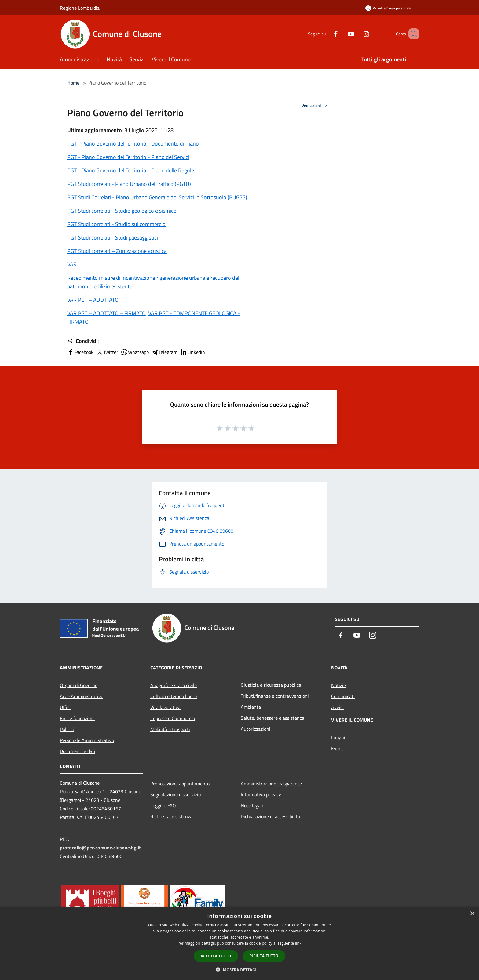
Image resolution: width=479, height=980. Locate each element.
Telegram (164, 352)
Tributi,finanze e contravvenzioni (275, 696)
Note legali (252, 805)
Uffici (65, 707)
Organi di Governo (79, 685)
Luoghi (338, 737)
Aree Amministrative (82, 696)
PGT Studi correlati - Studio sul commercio (116, 224)
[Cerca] (412, 34)
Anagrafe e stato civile (174, 685)
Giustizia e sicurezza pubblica (271, 685)
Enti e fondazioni (77, 718)
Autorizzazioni (256, 729)
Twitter (107, 352)
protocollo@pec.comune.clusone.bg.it (100, 848)
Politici (67, 729)
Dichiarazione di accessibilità (270, 816)
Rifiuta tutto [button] (264, 956)
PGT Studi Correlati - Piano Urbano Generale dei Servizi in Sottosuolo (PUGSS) (157, 197)
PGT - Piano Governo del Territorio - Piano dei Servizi (128, 157)
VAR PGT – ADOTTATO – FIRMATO (106, 313)
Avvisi (337, 707)
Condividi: (83, 341)
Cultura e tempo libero (174, 696)
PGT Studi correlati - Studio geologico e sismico (122, 211)
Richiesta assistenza (171, 816)
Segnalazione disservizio (176, 794)
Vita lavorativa (165, 707)
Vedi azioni (315, 106)
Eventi (338, 748)
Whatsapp (135, 352)
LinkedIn (192, 352)
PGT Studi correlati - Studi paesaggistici (113, 238)
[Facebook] (327, 34)
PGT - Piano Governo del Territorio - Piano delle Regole (131, 170)
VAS (72, 264)
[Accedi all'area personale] (388, 8)
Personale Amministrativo (87, 740)
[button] (239, 970)
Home (73, 83)
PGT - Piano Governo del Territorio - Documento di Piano (133, 144)
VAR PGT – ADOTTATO (93, 300)
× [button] (472, 914)
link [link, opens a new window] (298, 943)
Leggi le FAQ (163, 805)
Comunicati (343, 696)
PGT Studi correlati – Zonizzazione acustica (117, 251)
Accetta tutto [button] (216, 956)
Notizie (338, 685)
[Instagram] (357, 34)
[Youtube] (342, 34)
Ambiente (251, 707)
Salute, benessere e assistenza (272, 718)
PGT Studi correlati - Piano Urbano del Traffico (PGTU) (129, 184)
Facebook (80, 352)
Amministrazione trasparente (271, 784)
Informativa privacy (261, 794)
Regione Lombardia (80, 8)
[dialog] (239, 944)
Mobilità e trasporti (170, 729)
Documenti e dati (78, 751)
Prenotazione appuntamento (180, 784)
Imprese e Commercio (173, 718)
